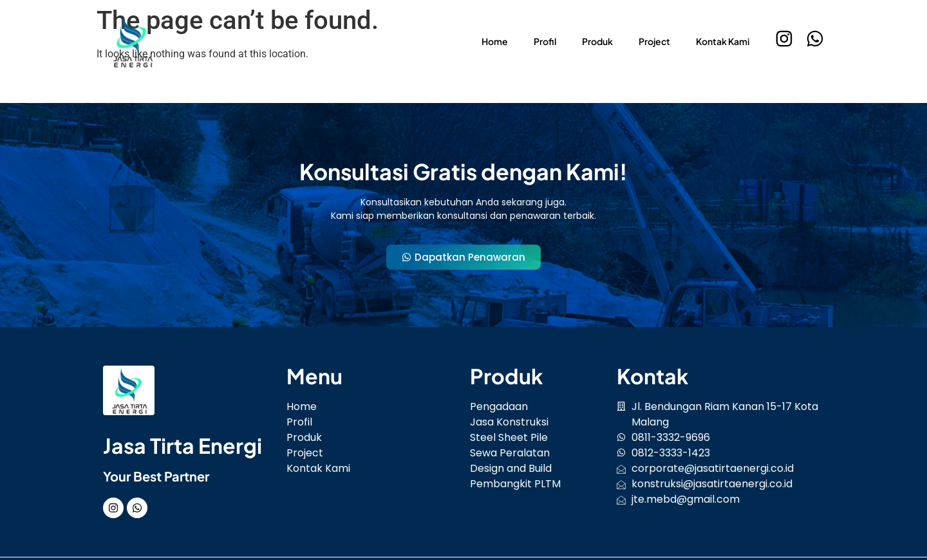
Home (495, 41)
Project (654, 41)
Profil (545, 41)
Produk (597, 41)
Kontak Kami (723, 41)
